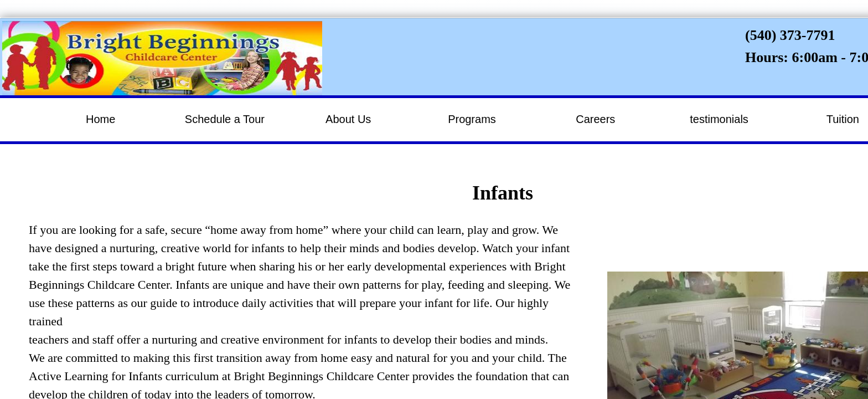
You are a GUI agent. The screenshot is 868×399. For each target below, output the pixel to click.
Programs (472, 119)
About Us (348, 119)
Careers (595, 119)
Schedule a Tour (225, 119)
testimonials (719, 119)
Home (100, 119)
